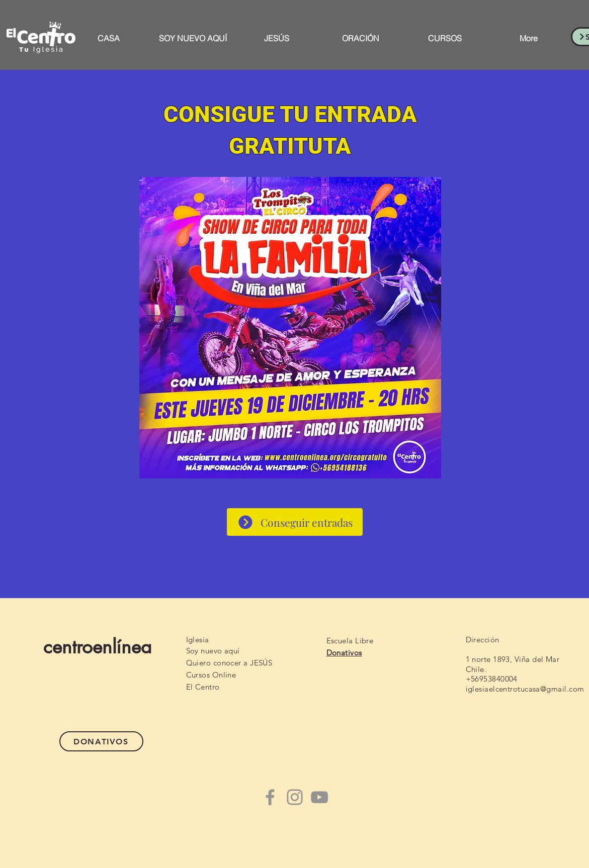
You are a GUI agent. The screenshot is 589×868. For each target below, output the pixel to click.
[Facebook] (270, 797)
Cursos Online (211, 675)
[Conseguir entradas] (295, 522)
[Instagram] (295, 797)
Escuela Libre (350, 641)
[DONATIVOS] (101, 741)
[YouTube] (319, 797)
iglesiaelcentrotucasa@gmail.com (525, 689)
